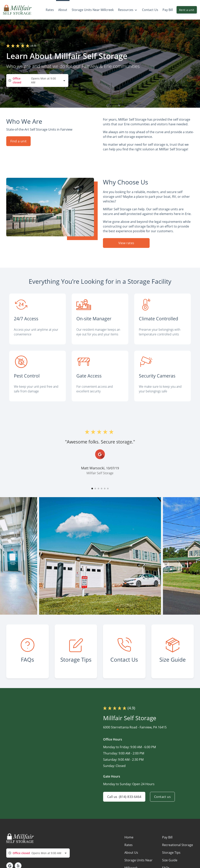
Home (129, 837)
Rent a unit (187, 10)
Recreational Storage (178, 845)
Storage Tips (171, 853)
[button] (92, 489)
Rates (129, 845)
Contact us (162, 797)
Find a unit (18, 141)
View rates (126, 243)
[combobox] (37, 80)
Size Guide (170, 860)
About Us (131, 853)
